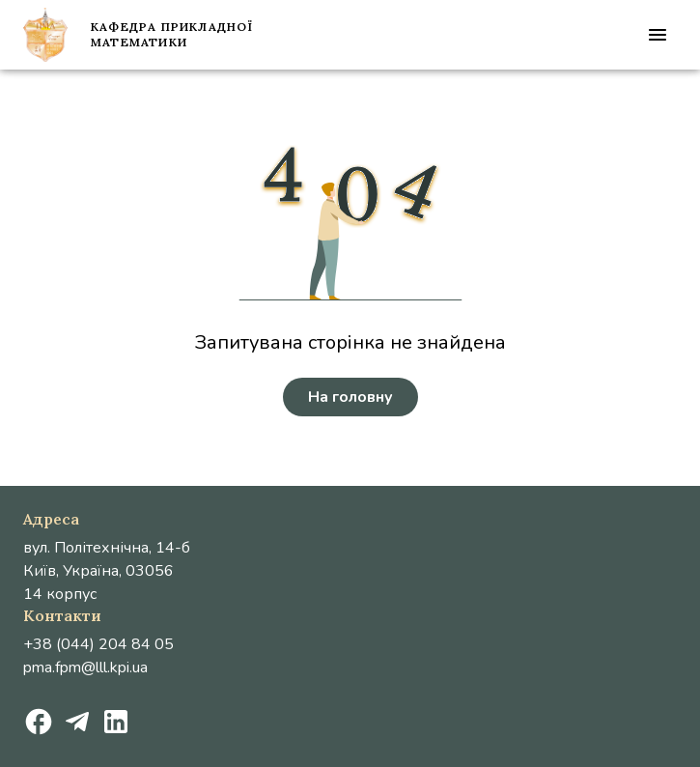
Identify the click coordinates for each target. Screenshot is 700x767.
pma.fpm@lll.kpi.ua (85, 668)
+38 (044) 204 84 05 (98, 644)
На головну (350, 397)
